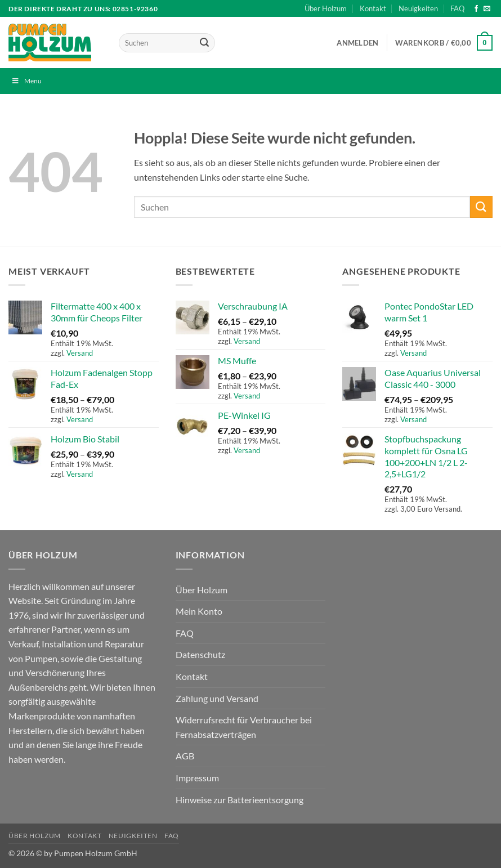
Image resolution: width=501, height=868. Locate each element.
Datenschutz (200, 654)
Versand (80, 353)
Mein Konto (199, 611)
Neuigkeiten (418, 8)
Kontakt (373, 8)
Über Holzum (326, 8)
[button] (357, 43)
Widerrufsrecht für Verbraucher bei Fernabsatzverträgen (244, 727)
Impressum (197, 778)
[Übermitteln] (204, 43)
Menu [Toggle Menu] (26, 81)
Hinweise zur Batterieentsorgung (240, 800)
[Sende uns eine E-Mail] (487, 9)
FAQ (457, 8)
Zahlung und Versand (217, 698)
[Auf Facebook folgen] (476, 9)
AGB (185, 756)
